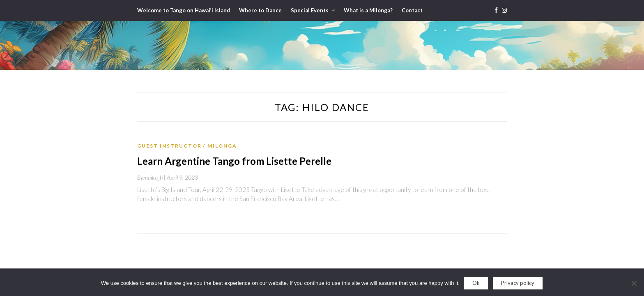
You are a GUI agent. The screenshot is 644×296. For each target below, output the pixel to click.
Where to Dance (260, 10)
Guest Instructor (169, 146)
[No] (634, 283)
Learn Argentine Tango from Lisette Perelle (234, 161)
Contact (412, 10)
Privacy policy (518, 283)
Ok (476, 283)
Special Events (310, 10)
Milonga (222, 146)
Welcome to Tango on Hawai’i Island (184, 10)
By (152, 177)
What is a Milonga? (368, 10)
